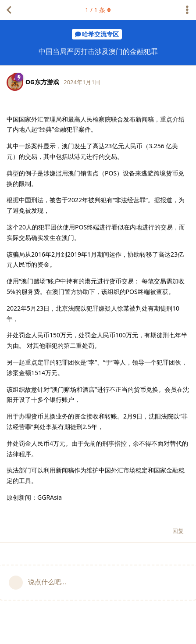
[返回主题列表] (9, 10)
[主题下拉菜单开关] (187, 10)
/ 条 (98, 10)
